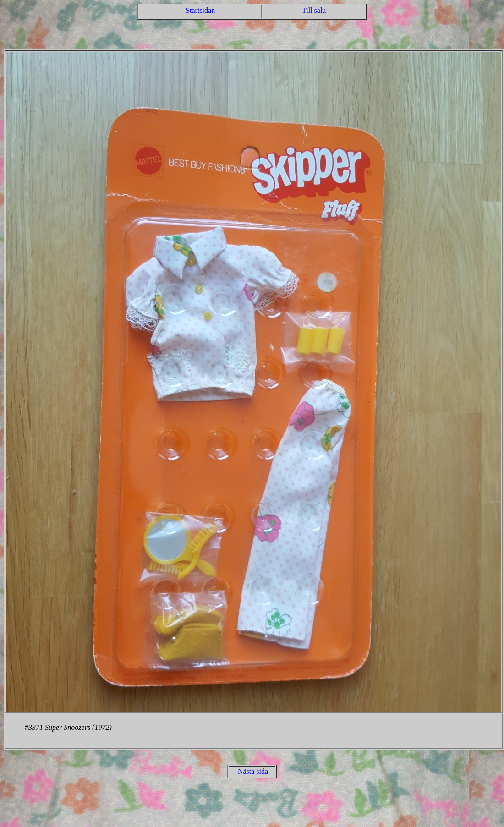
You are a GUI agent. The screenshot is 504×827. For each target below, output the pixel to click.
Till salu (314, 10)
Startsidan (200, 10)
